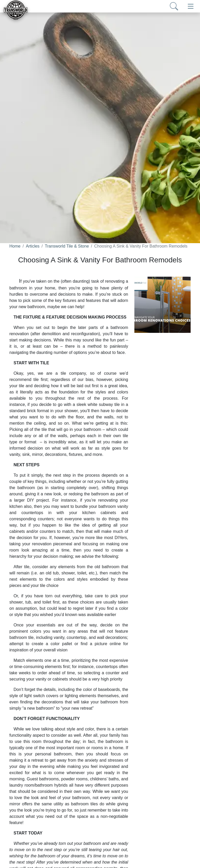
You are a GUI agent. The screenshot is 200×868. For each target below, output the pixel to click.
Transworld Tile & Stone (67, 246)
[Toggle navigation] (191, 6)
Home (15, 246)
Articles (33, 246)
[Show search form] (174, 6)
